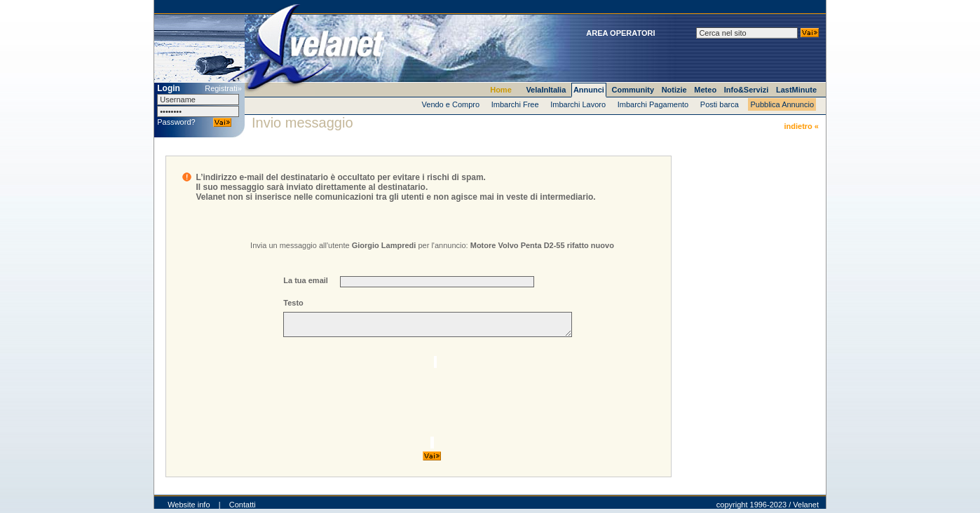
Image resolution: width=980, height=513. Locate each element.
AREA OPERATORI (620, 33)
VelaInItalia (546, 90)
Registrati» (223, 88)
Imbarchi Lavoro (578, 104)
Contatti (243, 509)
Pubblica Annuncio (782, 104)
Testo (293, 303)
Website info (189, 509)
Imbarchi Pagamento (653, 104)
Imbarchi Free (515, 104)
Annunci (589, 90)
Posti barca (720, 104)
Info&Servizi (747, 90)
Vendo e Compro (451, 104)
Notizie (674, 90)
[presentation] (423, 399)
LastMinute (796, 90)
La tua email (306, 280)
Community (633, 90)
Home (501, 90)
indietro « (801, 126)
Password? (176, 122)
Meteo (705, 90)
